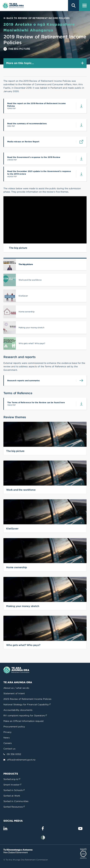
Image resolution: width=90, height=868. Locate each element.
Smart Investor (12, 785)
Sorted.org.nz (12, 779)
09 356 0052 (14, 754)
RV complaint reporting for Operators (25, 716)
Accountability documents (18, 710)
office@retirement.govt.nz (21, 760)
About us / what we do (16, 688)
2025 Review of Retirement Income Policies (27, 699)
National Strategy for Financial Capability (27, 705)
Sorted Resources (14, 807)
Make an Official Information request (23, 721)
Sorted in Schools (14, 790)
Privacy (7, 732)
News (7, 738)
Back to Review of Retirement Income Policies (37, 18)
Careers (8, 743)
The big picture (17, 49)
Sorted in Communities (16, 801)
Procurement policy (14, 727)
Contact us (9, 749)
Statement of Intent (14, 693)
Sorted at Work (12, 796)
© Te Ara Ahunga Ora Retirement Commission (26, 860)
